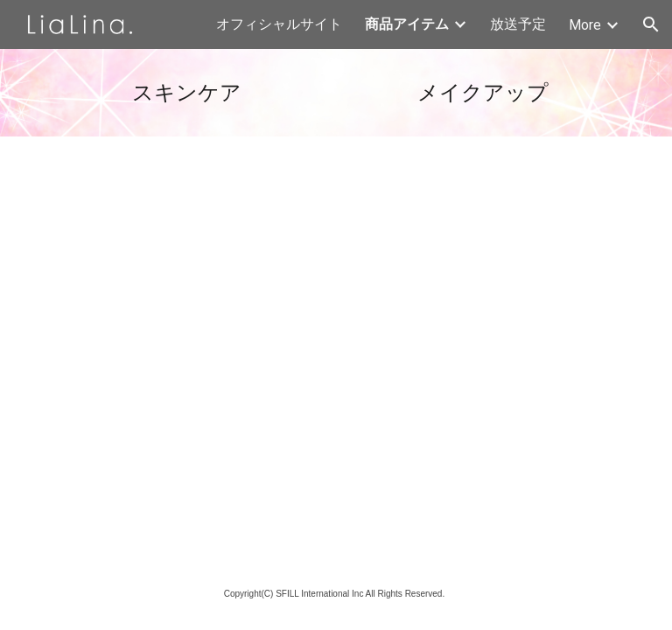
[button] (651, 24)
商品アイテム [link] (407, 24)
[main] (189, 93)
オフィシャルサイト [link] (279, 24)
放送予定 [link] (518, 24)
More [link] (585, 25)
